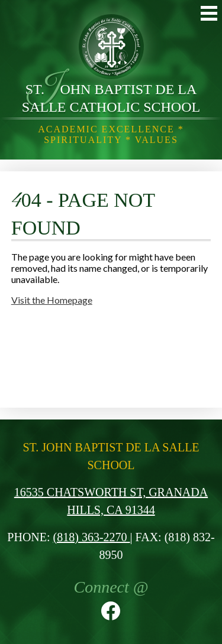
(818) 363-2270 (92, 537)
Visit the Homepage (52, 300)
